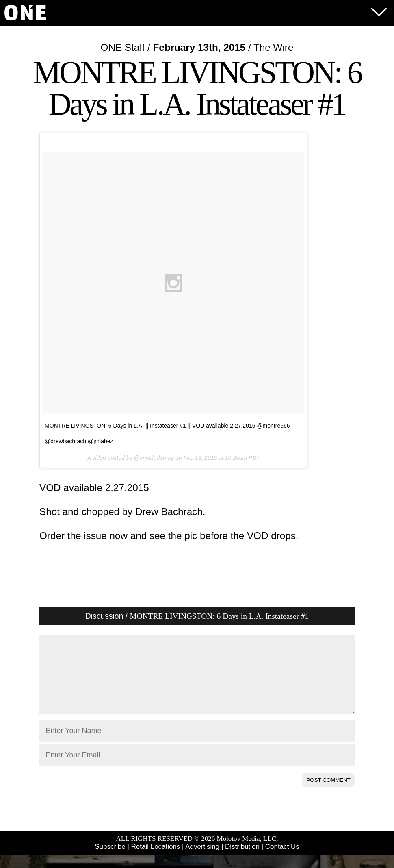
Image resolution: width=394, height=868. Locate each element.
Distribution (242, 860)
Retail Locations (156, 860)
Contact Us (282, 860)
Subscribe (110, 860)
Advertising (202, 860)
